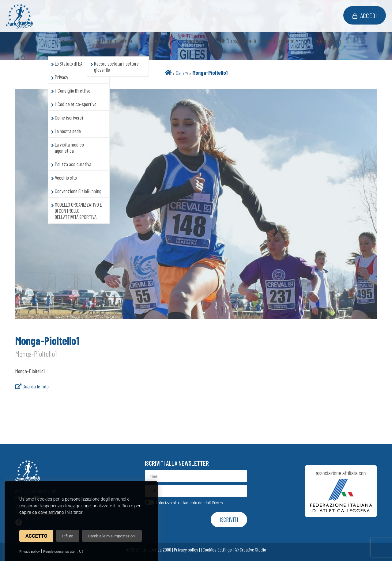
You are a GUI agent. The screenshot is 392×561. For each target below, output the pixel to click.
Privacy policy (30, 552)
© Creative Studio (250, 550)
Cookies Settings (217, 550)
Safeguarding (327, 41)
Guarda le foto (32, 386)
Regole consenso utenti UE (63, 552)
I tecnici (159, 41)
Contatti (194, 41)
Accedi (365, 15)
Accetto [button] (36, 536)
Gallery (182, 73)
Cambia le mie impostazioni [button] (112, 536)
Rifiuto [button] (68, 536)
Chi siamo (68, 41)
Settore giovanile (114, 41)
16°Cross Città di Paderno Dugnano (258, 41)
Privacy (218, 503)
